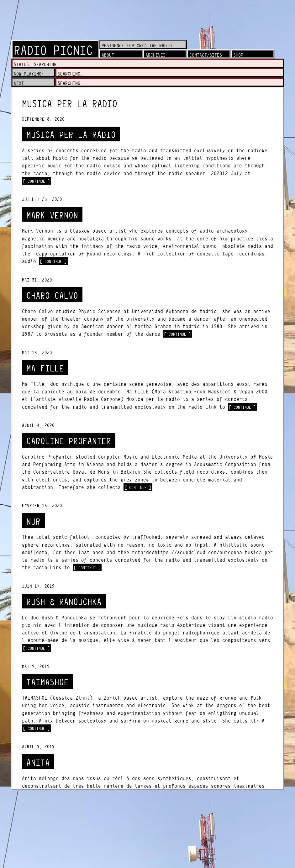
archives (155, 55)
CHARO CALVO (52, 296)
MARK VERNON (52, 216)
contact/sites (206, 55)
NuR (33, 522)
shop (238, 55)
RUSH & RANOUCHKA (64, 602)
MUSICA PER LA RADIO (71, 135)
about (108, 55)
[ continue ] (37, 181)
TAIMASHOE (47, 682)
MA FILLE (45, 368)
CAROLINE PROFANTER (69, 441)
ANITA (38, 763)
